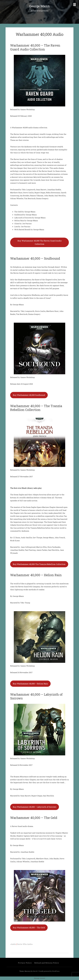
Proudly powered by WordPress (49, 971)
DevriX (35, 971)
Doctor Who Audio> (25, 944)
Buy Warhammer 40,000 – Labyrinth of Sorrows (35, 807)
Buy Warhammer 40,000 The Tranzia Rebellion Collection (39, 564)
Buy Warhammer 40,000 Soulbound (29, 395)
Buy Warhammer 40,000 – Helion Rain (30, 684)
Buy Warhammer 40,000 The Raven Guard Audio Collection (40, 242)
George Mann (39, 6)
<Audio (13, 944)
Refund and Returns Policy (47, 963)
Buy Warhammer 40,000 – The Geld (29, 928)
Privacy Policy (25, 963)
